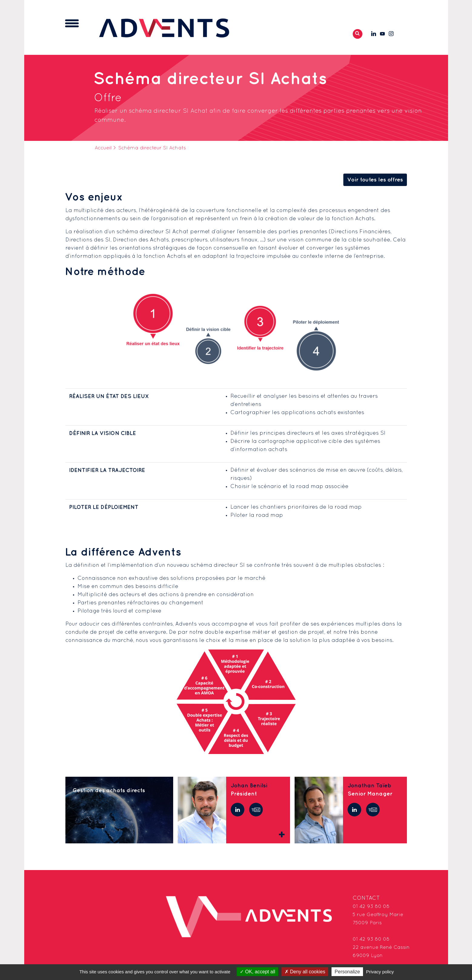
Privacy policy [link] (380, 972)
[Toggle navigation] (72, 24)
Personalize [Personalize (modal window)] (347, 972)
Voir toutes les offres (375, 181)
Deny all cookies (305, 972)
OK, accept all (257, 972)
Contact (366, 899)
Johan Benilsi (249, 787)
